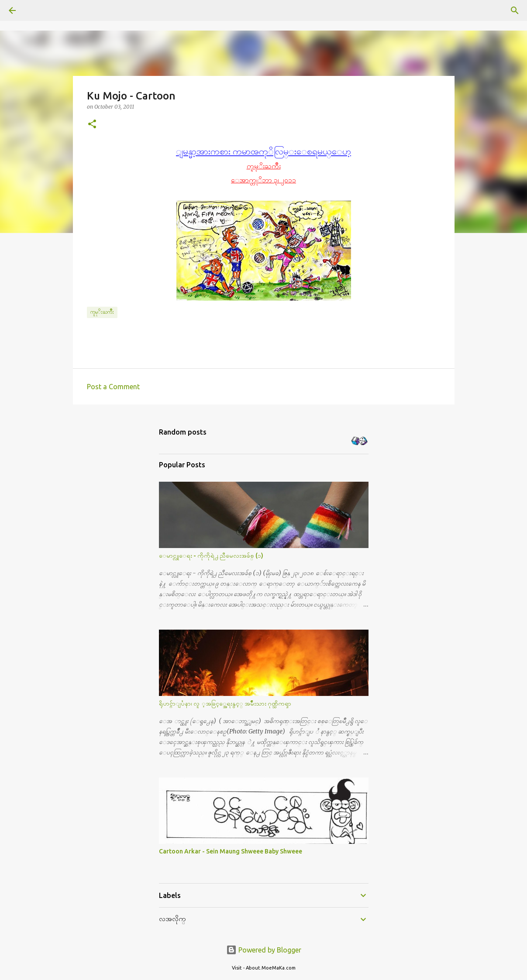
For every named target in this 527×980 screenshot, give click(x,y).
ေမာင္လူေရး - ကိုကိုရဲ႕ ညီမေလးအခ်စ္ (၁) (211, 555)
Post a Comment (113, 387)
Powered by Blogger (264, 950)
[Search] (37, 10)
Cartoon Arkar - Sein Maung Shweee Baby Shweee (231, 851)
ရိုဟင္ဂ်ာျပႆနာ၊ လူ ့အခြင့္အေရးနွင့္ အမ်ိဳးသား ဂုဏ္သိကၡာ (225, 703)
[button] (92, 125)
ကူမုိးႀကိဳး (102, 312)
